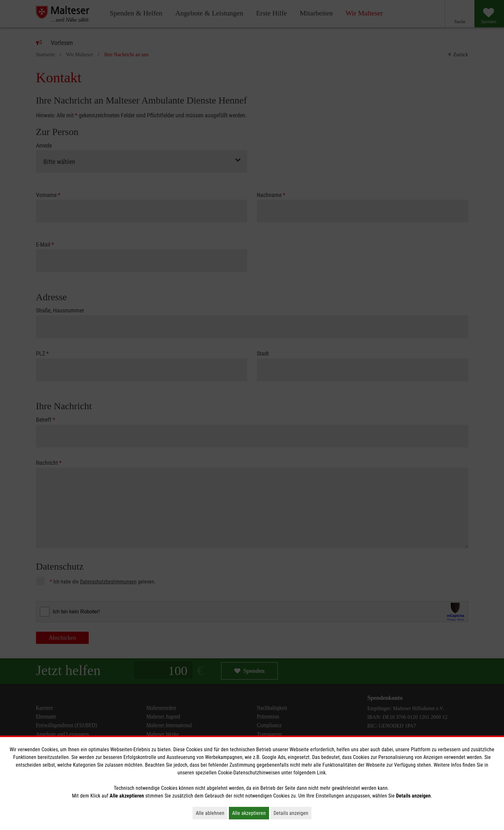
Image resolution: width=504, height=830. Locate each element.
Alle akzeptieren (251, 813)
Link (321, 773)
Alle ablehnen (212, 813)
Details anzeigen (292, 813)
